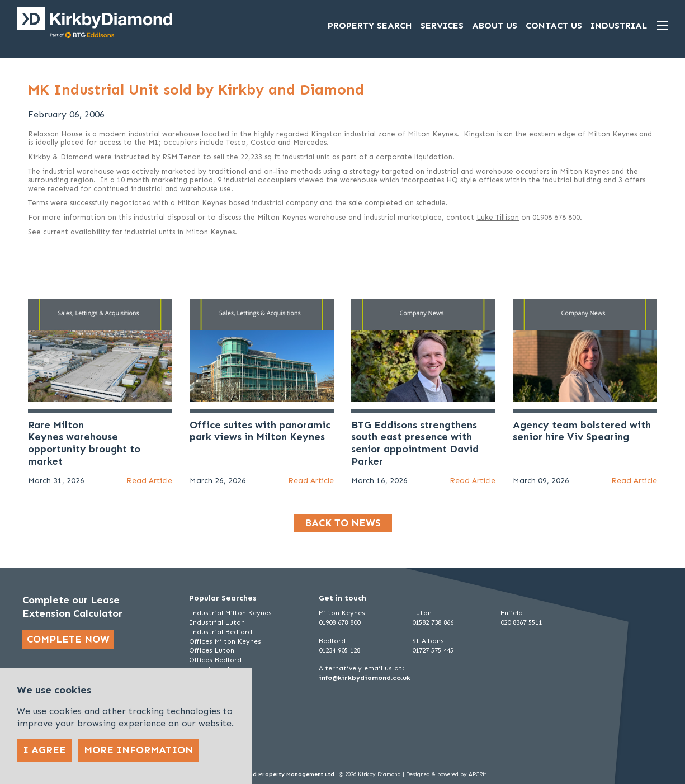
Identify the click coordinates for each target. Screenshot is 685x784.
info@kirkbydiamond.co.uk (365, 678)
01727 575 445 (433, 650)
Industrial (619, 25)
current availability (76, 232)
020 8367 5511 (521, 622)
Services (442, 25)
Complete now (68, 639)
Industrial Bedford (221, 632)
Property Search (370, 25)
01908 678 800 (339, 622)
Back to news (343, 523)
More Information (138, 750)
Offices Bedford (215, 660)
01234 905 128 (339, 650)
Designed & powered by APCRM (447, 774)
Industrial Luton (217, 622)
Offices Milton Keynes (225, 641)
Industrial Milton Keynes (230, 613)
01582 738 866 (433, 622)
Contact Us (554, 25)
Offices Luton (212, 650)
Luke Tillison (498, 217)
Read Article (149, 481)
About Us (495, 25)
